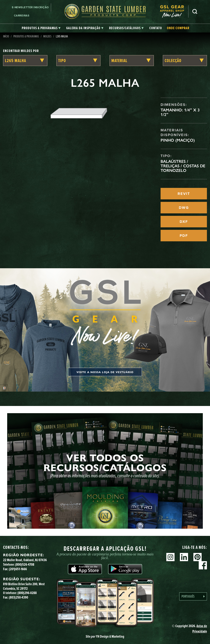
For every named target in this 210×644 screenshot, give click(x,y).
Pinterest (197, 557)
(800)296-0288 (27, 593)
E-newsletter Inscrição (30, 7)
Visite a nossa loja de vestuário (105, 372)
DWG (184, 208)
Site (105, 636)
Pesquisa (195, 12)
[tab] (41, 28)
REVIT (184, 194)
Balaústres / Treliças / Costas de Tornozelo (183, 166)
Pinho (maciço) (178, 140)
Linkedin (184, 557)
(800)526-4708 (25, 564)
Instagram (170, 557)
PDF (184, 236)
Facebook (203, 565)
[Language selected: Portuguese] (193, 596)
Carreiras (22, 16)
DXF (184, 222)
